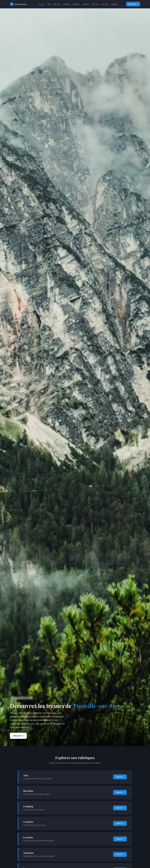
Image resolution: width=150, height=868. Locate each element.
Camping (67, 4)
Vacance (105, 4)
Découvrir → (133, 4)
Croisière (76, 4)
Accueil (42, 4)
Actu (49, 4)
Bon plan (57, 4)
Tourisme (95, 4)
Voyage (114, 4)
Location (86, 4)
